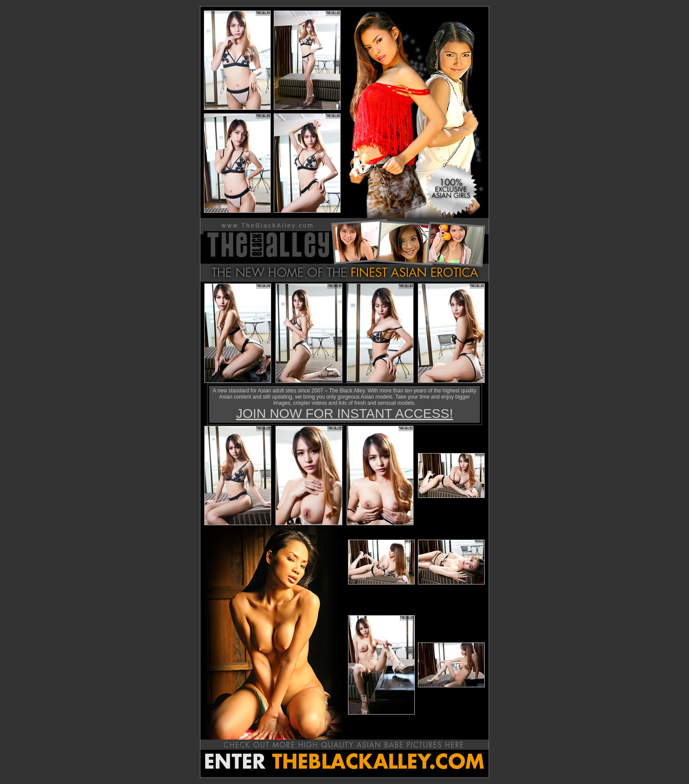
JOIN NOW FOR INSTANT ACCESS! (344, 413)
